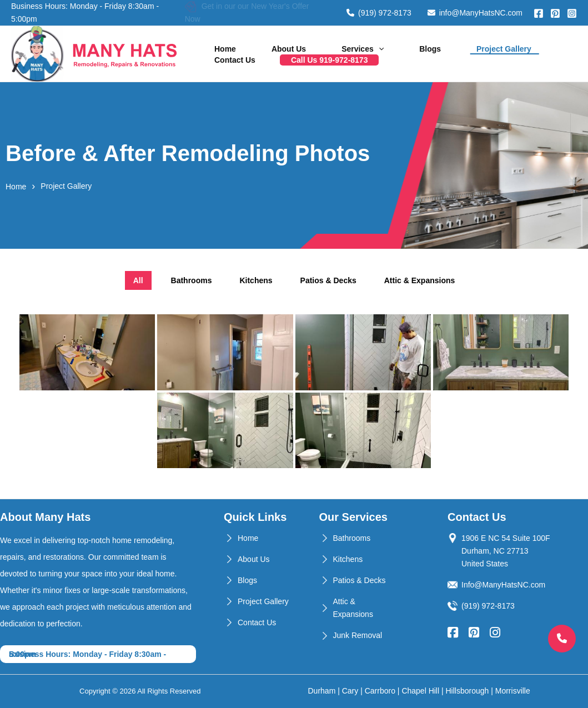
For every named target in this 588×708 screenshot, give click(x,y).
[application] (343, 44)
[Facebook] (539, 13)
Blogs (380, 44)
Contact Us (508, 44)
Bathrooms (352, 538)
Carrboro (380, 691)
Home (218, 44)
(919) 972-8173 (379, 13)
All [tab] (138, 280)
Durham (322, 691)
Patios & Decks (360, 580)
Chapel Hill (420, 691)
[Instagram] (572, 13)
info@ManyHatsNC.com (475, 13)
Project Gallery (439, 44)
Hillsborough (468, 691)
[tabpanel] (294, 391)
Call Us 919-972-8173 (246, 63)
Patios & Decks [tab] (328, 280)
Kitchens (348, 559)
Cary (350, 691)
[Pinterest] (555, 13)
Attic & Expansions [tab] (420, 280)
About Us (267, 44)
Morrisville (513, 691)
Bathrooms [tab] (192, 280)
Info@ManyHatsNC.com (503, 585)
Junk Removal (358, 635)
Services (326, 44)
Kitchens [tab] (256, 280)
